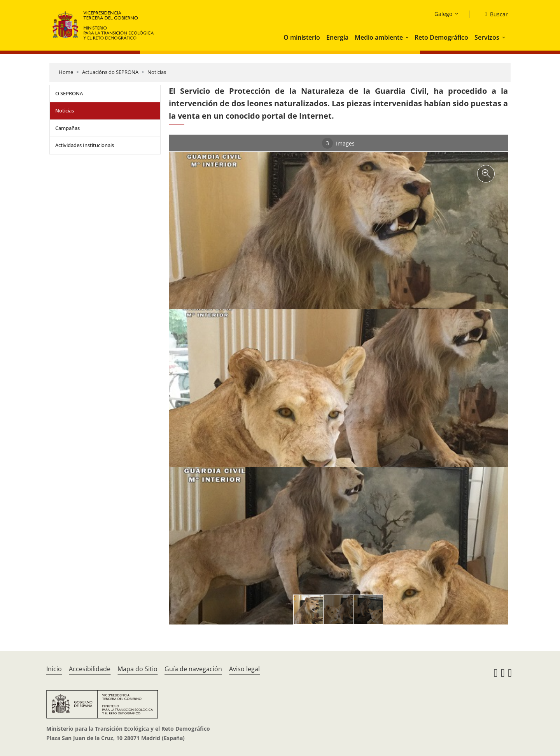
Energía (337, 37)
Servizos (487, 37)
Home (66, 72)
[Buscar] (493, 14)
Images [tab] (338, 143)
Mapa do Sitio (137, 669)
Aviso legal (244, 669)
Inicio (54, 669)
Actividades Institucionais (85, 145)
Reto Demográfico (441, 37)
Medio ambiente (379, 37)
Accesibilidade (90, 669)
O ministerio (302, 37)
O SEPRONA (69, 93)
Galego (443, 14)
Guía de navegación (193, 669)
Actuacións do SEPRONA (110, 72)
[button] (408, 37)
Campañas (67, 128)
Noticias (157, 72)
